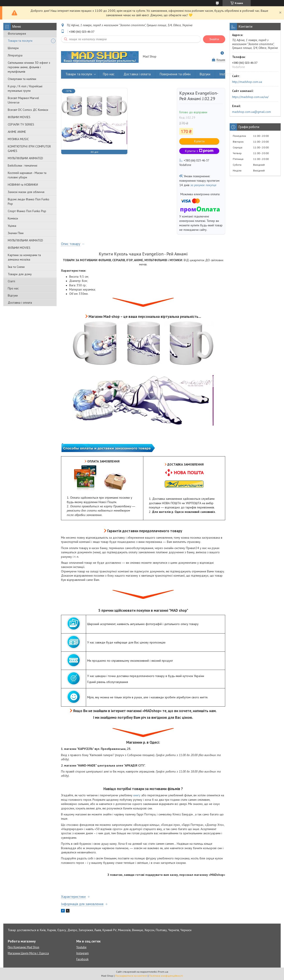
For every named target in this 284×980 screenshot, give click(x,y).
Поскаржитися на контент (131, 976)
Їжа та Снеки (16, 267)
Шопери (13, 48)
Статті (11, 281)
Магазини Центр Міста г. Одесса (28, 953)
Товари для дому (20, 274)
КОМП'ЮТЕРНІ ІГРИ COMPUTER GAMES (29, 149)
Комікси (13, 218)
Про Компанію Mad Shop (24, 947)
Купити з (199, 151)
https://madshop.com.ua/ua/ (250, 97)
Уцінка (12, 226)
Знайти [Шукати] (214, 39)
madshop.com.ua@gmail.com (251, 112)
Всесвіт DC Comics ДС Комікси (28, 110)
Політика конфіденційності (166, 976)
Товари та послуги (20, 41)
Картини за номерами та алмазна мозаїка (24, 257)
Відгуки (13, 295)
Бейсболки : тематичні (23, 165)
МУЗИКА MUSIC (18, 139)
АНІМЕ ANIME (17, 132)
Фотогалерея (17, 34)
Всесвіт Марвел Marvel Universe (23, 100)
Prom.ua (163, 972)
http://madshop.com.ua (247, 82)
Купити (199, 141)
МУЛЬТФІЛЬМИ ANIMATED (25, 158)
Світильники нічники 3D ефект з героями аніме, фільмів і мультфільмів (29, 67)
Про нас (13, 288)
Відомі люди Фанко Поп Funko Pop (29, 201)
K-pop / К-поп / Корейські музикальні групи (25, 88)
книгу (137, 795)
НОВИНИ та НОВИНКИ (23, 185)
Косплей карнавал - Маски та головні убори (27, 175)
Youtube (81, 947)
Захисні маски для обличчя (26, 192)
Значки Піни (16, 233)
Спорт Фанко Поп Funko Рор (27, 211)
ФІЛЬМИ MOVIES (19, 117)
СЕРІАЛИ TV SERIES (21, 124)
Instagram (227, 74)
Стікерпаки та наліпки (22, 79)
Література (15, 55)
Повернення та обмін (175, 74)
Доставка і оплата (20, 303)
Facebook (82, 959)
